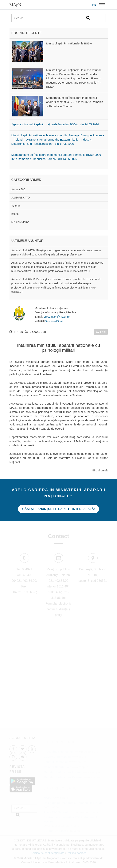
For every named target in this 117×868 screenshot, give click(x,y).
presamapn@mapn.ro (57, 317)
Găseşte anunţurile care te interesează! (59, 509)
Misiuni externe (20, 222)
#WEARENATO (21, 198)
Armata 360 (18, 189)
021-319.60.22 (54, 321)
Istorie (15, 214)
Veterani (16, 206)
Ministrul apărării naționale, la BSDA (69, 43)
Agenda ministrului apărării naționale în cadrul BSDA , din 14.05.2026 (55, 124)
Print (101, 332)
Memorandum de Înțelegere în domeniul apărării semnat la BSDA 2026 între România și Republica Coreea (75, 102)
